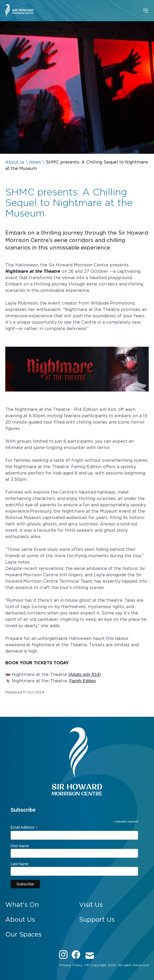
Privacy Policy (71, 965)
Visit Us (91, 905)
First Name (20, 846)
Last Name (20, 864)
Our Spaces (23, 934)
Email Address (24, 827)
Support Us (97, 919)
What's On (22, 905)
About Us (20, 919)
